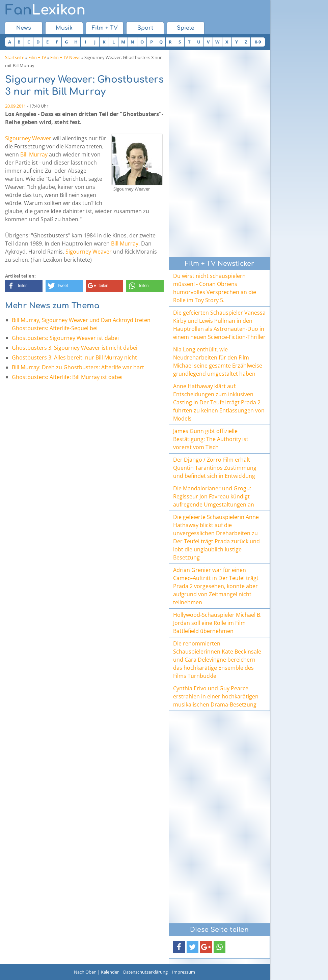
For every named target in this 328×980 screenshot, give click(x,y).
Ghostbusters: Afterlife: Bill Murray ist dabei (67, 377)
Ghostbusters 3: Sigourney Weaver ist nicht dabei (75, 348)
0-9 (258, 42)
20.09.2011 (16, 106)
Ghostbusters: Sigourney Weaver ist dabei (65, 338)
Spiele (186, 28)
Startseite (15, 57)
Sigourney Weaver (28, 138)
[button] (24, 286)
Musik (64, 28)
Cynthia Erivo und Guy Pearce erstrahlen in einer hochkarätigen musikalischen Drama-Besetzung (216, 696)
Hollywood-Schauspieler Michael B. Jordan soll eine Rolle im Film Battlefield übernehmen (217, 623)
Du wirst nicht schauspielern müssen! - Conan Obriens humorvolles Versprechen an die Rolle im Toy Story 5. (215, 288)
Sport (145, 28)
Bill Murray (34, 154)
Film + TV (105, 28)
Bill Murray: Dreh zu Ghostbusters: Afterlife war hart (78, 367)
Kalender (110, 972)
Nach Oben (85, 972)
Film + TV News (65, 57)
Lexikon (45, 10)
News (24, 28)
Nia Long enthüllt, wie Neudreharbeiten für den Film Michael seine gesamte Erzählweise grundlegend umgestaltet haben (218, 362)
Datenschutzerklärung (145, 972)
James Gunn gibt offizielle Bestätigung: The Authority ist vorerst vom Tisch (211, 439)
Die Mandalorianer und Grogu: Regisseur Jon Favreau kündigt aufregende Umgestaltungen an (214, 496)
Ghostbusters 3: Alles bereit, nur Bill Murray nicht (74, 357)
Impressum (184, 972)
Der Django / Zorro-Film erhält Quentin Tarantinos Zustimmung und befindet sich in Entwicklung (215, 468)
